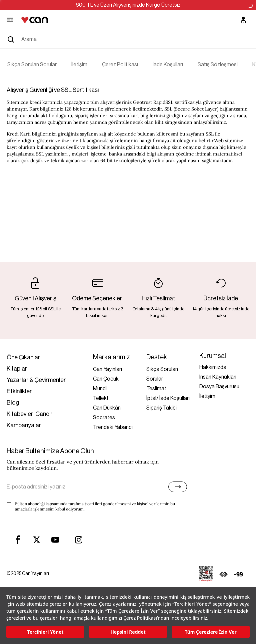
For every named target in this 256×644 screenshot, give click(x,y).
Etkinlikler (19, 391)
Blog (13, 403)
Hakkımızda (213, 367)
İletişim (79, 65)
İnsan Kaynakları (218, 377)
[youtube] (55, 540)
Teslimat (156, 389)
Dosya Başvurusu (219, 387)
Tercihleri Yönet (45, 632)
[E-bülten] (178, 487)
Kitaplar (17, 369)
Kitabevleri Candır (30, 414)
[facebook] (18, 540)
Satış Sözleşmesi (218, 65)
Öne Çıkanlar (23, 357)
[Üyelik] (243, 20)
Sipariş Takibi (161, 408)
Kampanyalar (24, 425)
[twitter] (37, 540)
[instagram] (79, 540)
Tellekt (101, 398)
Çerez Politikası (120, 65)
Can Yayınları (107, 369)
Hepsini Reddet (128, 632)
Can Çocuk (106, 379)
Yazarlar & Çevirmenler (36, 380)
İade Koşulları (168, 65)
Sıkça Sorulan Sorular (32, 65)
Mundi (100, 389)
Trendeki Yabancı (113, 427)
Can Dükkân (107, 408)
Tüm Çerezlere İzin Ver (210, 632)
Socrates (104, 418)
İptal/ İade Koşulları (168, 398)
